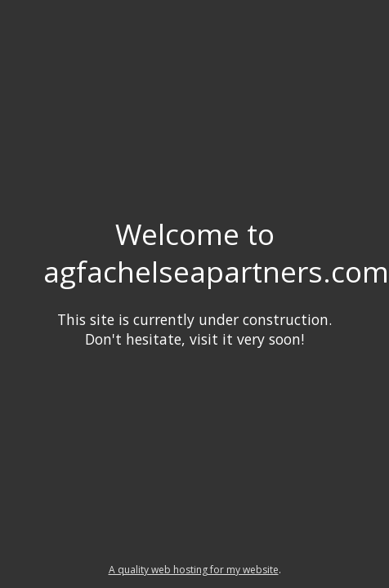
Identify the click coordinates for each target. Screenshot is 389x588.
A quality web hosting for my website (194, 570)
